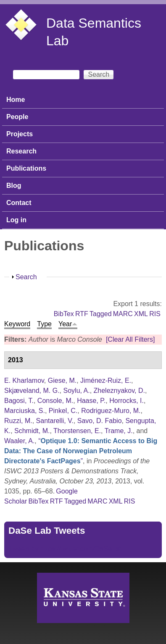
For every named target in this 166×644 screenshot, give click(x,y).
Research (21, 151)
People (17, 117)
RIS (155, 314)
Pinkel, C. (63, 411)
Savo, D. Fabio (100, 421)
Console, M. (55, 401)
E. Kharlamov (24, 380)
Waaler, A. (19, 441)
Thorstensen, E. (77, 431)
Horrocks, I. (126, 401)
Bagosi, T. (19, 401)
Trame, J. (119, 431)
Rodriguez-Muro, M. (111, 411)
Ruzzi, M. (18, 421)
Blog (14, 186)
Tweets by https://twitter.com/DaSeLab (66, 549)
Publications (26, 168)
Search (26, 277)
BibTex (64, 314)
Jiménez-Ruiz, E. (106, 380)
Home (16, 100)
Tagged (101, 314)
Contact (19, 203)
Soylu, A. (77, 391)
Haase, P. (91, 401)
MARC (123, 314)
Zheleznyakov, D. (119, 391)
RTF (82, 314)
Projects (20, 134)
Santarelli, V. (55, 421)
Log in (16, 220)
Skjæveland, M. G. (32, 391)
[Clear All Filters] (130, 339)
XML (141, 314)
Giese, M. (62, 380)
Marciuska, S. (25, 411)
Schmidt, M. (32, 431)
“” (81, 451)
